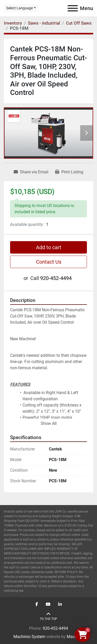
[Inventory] (13, 23)
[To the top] (48, 616)
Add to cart (49, 247)
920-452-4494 (56, 278)
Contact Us (49, 262)
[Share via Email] (31, 172)
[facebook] (37, 604)
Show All (49, 423)
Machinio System (29, 637)
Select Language (20, 8)
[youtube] (48, 604)
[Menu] (73, 8)
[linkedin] (60, 604)
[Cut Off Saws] (79, 23)
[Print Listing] (69, 172)
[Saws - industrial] (44, 23)
